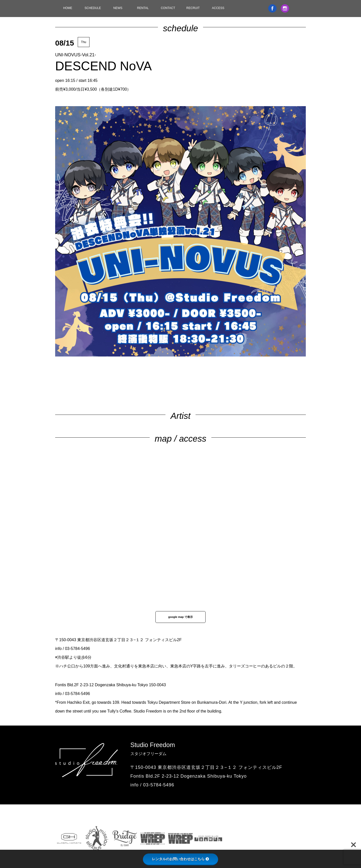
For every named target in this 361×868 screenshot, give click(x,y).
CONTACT (168, 8)
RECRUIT (193, 8)
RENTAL (143, 8)
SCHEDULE (93, 8)
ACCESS (218, 8)
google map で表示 (180, 617)
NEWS (118, 8)
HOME (68, 8)
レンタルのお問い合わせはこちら (180, 859)
